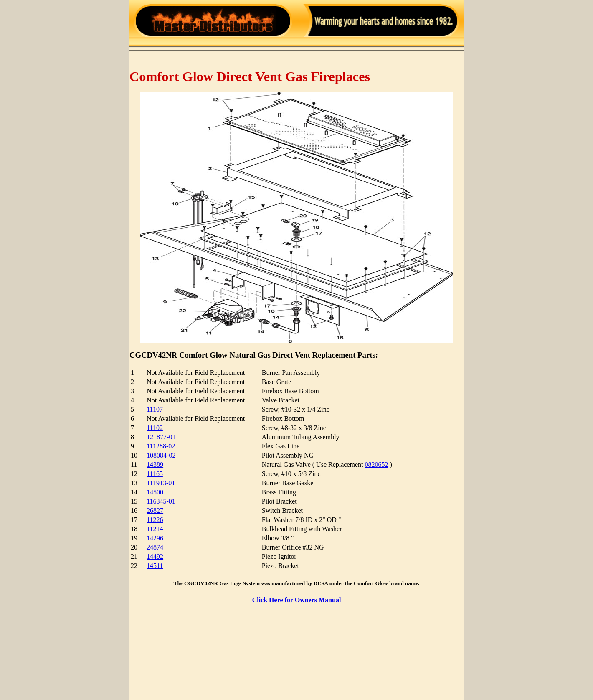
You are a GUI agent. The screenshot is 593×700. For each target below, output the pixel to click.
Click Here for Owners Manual (297, 600)
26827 (155, 510)
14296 (155, 538)
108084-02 (161, 455)
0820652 (377, 465)
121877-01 (161, 437)
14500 (155, 492)
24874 (155, 547)
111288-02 (161, 446)
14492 (155, 556)
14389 (155, 465)
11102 (155, 428)
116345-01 (161, 501)
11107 (155, 409)
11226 (155, 520)
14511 (155, 566)
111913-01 (161, 483)
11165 (155, 474)
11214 (155, 529)
